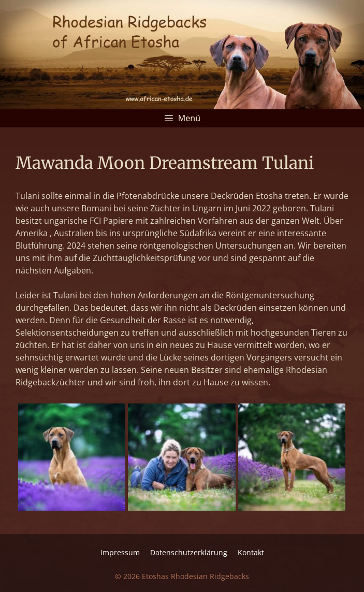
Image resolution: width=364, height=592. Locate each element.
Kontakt (251, 552)
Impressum (120, 552)
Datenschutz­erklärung (189, 552)
